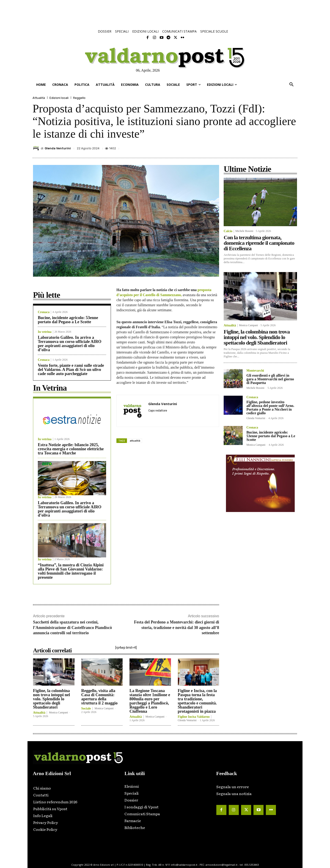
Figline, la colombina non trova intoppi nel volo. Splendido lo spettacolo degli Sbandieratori (51, 699)
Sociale (86, 709)
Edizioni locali (59, 98)
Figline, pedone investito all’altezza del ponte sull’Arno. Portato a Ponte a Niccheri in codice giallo (270, 408)
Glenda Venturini (58, 148)
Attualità (39, 98)
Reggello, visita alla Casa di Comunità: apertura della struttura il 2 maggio (99, 697)
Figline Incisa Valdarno (194, 717)
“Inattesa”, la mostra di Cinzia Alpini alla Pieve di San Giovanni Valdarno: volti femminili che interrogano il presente (71, 571)
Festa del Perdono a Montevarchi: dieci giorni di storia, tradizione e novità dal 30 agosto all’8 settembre (177, 627)
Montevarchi (255, 371)
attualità (135, 441)
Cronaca (44, 312)
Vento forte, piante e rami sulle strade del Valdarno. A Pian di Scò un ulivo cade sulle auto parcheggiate (71, 370)
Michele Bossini (244, 231)
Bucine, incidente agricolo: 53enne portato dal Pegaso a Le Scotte (68, 320)
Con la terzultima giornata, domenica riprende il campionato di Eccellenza (259, 243)
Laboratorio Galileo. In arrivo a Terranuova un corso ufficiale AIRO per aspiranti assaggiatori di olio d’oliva (70, 344)
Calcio (228, 231)
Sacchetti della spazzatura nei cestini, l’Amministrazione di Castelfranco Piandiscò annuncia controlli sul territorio (72, 627)
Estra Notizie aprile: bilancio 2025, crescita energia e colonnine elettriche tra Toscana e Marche (71, 449)
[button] (291, 85)
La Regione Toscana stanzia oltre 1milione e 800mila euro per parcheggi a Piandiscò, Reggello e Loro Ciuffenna (150, 701)
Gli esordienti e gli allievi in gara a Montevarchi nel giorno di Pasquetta (270, 379)
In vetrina (45, 332)
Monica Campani (59, 712)
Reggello (79, 98)
